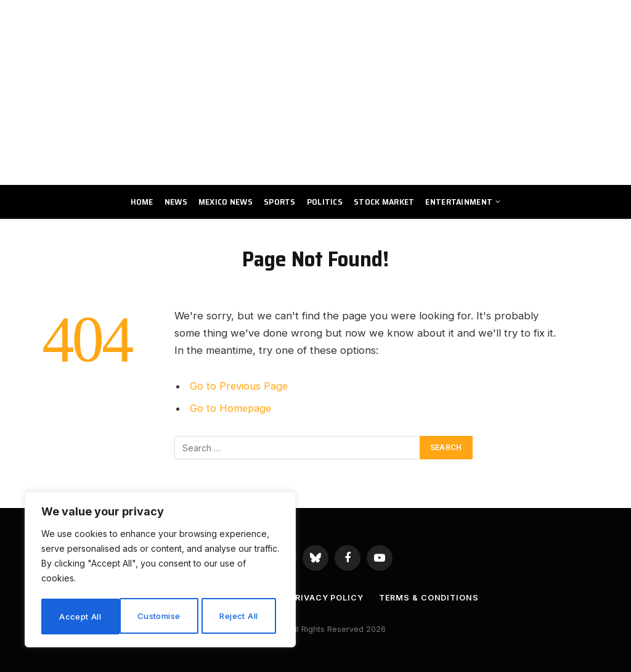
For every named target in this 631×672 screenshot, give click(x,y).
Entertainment (459, 202)
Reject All (162, 616)
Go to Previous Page (239, 386)
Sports (280, 202)
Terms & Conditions (430, 597)
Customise (81, 616)
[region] (160, 571)
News (176, 202)
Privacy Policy (327, 597)
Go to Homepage (231, 408)
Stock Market (384, 202)
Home (142, 202)
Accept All (241, 616)
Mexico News (226, 202)
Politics (325, 202)
